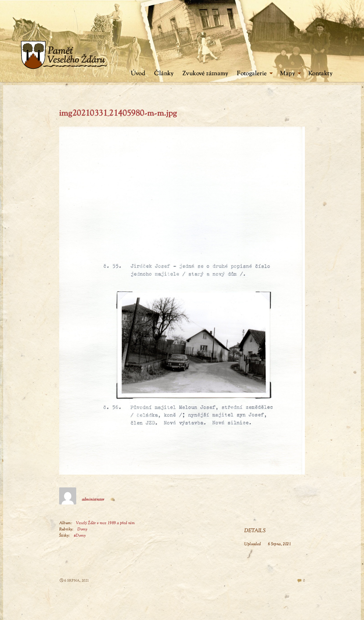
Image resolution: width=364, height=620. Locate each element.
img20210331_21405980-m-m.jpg (118, 114)
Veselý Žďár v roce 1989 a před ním (105, 523)
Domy (82, 530)
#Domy (80, 536)
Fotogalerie (255, 74)
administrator (93, 500)
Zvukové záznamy (205, 74)
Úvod (138, 74)
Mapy (290, 74)
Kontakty (320, 74)
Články (164, 74)
